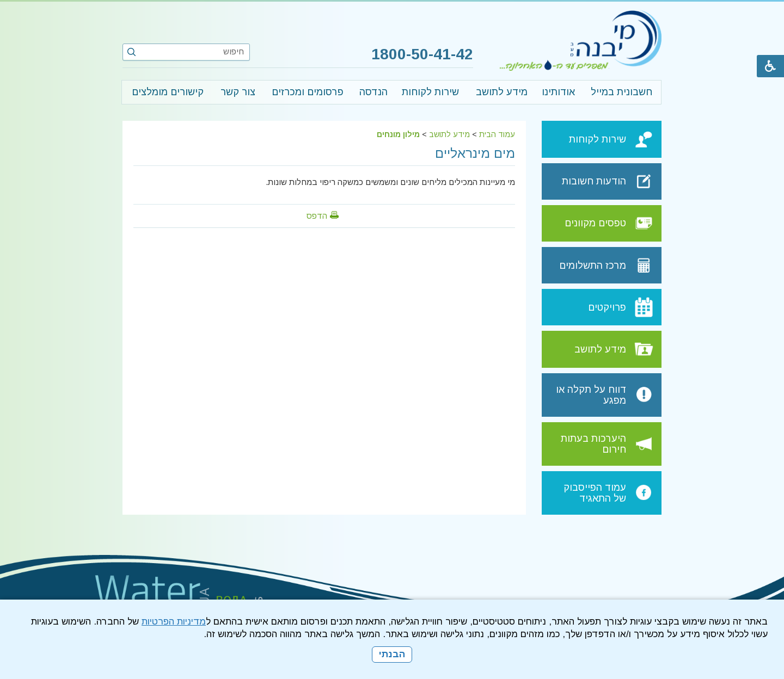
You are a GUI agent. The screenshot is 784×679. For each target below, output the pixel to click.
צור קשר (238, 92)
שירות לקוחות (430, 92)
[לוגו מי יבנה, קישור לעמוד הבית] (581, 40)
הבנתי (392, 654)
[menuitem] (621, 92)
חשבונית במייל (621, 92)
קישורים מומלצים (168, 92)
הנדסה (373, 92)
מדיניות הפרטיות (174, 622)
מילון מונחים (398, 134)
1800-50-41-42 (420, 54)
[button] (132, 52)
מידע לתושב (502, 92)
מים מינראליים (475, 153)
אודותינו (558, 92)
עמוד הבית (497, 134)
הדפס (317, 216)
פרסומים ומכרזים (308, 92)
